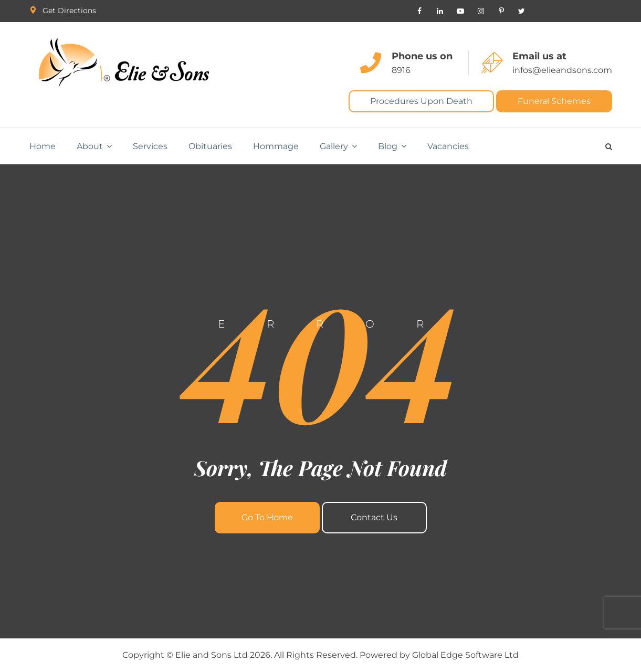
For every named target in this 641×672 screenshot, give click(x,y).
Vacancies (448, 146)
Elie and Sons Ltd (212, 655)
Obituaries (210, 146)
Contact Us (374, 517)
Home (43, 146)
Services (150, 146)
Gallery (334, 146)
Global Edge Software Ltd (465, 655)
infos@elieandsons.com (562, 70)
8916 (401, 70)
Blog (388, 146)
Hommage (276, 146)
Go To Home (267, 517)
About (90, 146)
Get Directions (69, 10)
